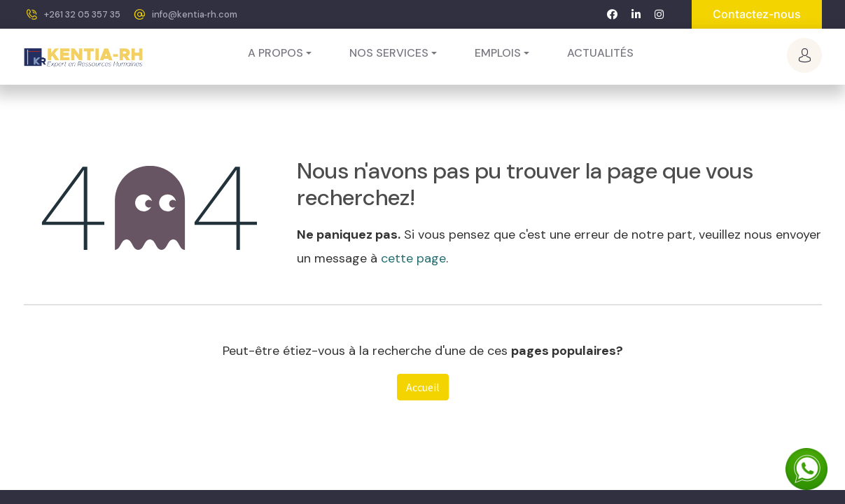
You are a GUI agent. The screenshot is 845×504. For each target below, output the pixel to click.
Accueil (423, 387)
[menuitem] (600, 53)
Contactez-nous (757, 14)
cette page (413, 258)
